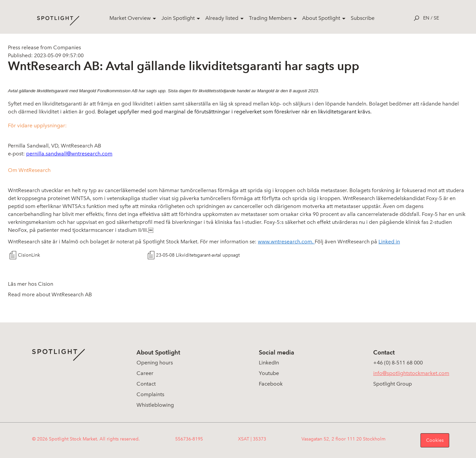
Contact (146, 384)
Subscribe (363, 18)
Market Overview (130, 18)
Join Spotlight (178, 18)
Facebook (271, 384)
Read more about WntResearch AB (50, 294)
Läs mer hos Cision (31, 284)
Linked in (389, 242)
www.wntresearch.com (285, 242)
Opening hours (155, 363)
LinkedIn (269, 363)
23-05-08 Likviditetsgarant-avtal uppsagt (198, 255)
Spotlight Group (393, 384)
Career (145, 373)
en (426, 18)
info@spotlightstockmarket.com (411, 373)
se (436, 18)
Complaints (150, 394)
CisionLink (29, 255)
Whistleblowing (155, 405)
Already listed (222, 18)
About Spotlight (321, 18)
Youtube (269, 373)
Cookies (435, 440)
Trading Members (270, 18)
